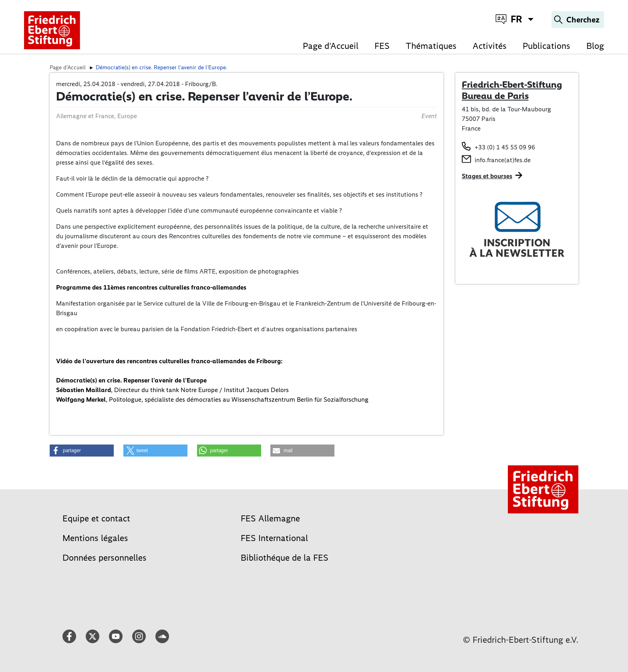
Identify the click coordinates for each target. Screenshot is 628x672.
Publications (546, 46)
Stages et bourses (487, 176)
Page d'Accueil (331, 46)
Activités (490, 46)
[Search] (578, 20)
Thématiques (431, 46)
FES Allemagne (270, 518)
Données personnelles (105, 558)
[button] (82, 451)
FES (382, 46)
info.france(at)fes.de (503, 160)
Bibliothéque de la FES (285, 558)
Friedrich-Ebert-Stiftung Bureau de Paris (512, 90)
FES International (274, 538)
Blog (595, 46)
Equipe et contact (96, 518)
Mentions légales (95, 538)
